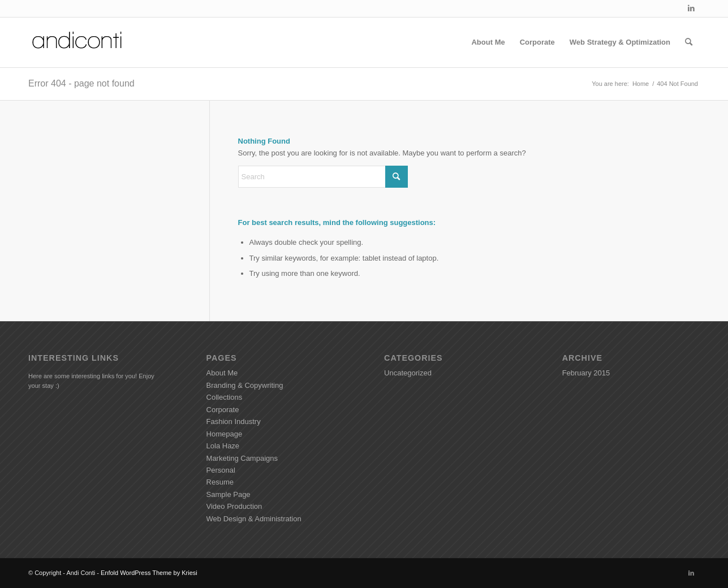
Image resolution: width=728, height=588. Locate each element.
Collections (225, 397)
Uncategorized (408, 373)
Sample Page (229, 494)
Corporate (223, 410)
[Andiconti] (78, 42)
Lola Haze (223, 446)
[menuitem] (488, 42)
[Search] (689, 42)
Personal (221, 470)
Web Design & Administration (254, 519)
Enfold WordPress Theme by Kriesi (149, 573)
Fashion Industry (234, 421)
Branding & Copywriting (245, 385)
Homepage (225, 434)
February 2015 (586, 373)
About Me (222, 373)
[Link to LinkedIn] (691, 8)
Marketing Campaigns (242, 458)
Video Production (234, 506)
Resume (220, 482)
